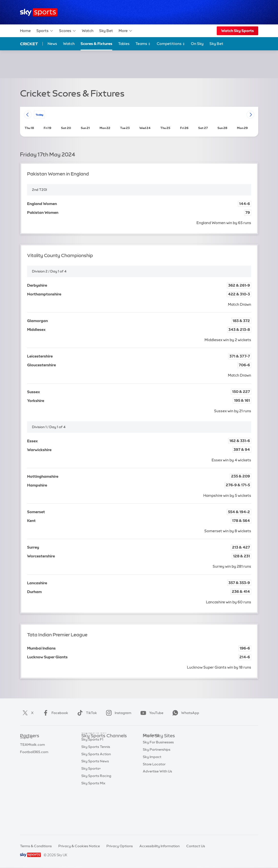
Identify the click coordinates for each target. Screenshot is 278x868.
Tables (124, 44)
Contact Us (196, 846)
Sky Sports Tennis (96, 787)
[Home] (39, 12)
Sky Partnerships (157, 780)
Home (25, 31)
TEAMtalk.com (32, 758)
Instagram (118, 713)
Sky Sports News (95, 802)
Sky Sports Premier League (103, 751)
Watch (88, 31)
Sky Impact (152, 787)
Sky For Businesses (158, 772)
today (39, 114)
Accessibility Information (160, 846)
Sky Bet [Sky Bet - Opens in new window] (216, 44)
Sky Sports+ (91, 809)
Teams (143, 44)
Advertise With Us (157, 802)
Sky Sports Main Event (99, 743)
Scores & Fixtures (96, 44)
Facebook (54, 713)
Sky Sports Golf (94, 772)
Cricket (29, 44)
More (126, 31)
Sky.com (150, 743)
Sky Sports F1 (92, 780)
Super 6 (26, 751)
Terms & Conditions (36, 846)
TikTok (86, 713)
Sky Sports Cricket (97, 765)
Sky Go (149, 758)
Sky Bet (106, 31)
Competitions (171, 44)
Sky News (151, 751)
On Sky (197, 44)
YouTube (151, 713)
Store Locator (154, 794)
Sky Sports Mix (93, 824)
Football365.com (34, 765)
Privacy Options (120, 846)
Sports (45, 31)
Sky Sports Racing (96, 816)
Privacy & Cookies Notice (79, 846)
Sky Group (151, 765)
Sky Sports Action (96, 794)
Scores (68, 31)
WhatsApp (185, 713)
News (52, 44)
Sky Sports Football (98, 758)
